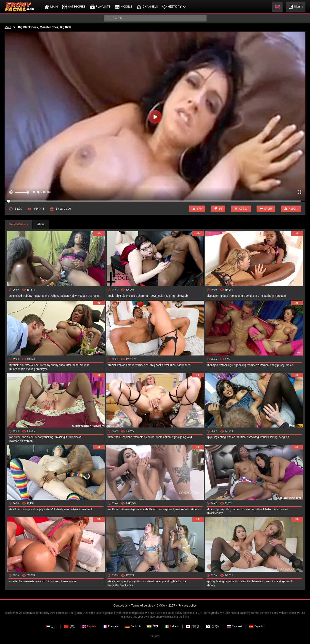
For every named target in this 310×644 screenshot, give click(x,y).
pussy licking (270, 437)
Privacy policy (187, 605)
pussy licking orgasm (221, 581)
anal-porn (166, 509)
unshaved (16, 296)
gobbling (241, 365)
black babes (265, 509)
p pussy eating (217, 437)
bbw (74, 296)
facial (113, 365)
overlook (157, 296)
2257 (172, 605)
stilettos (170, 296)
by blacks (76, 437)
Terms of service (142, 605)
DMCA (161, 605)
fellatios (171, 365)
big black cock (178, 581)
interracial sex (30, 365)
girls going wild (183, 437)
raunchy (42, 581)
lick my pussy (216, 509)
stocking (254, 437)
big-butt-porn (150, 509)
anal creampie (158, 581)
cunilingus (26, 509)
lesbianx (213, 296)
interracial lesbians (121, 437)
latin (73, 581)
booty (212, 585)
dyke (75, 509)
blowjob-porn (131, 509)
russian (241, 581)
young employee (38, 369)
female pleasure (144, 437)
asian (232, 437)
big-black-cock (126, 296)
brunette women (259, 365)
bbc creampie (117, 581)
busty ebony (17, 369)
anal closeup (82, 365)
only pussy (278, 365)
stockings (227, 365)
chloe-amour (126, 365)
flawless (55, 581)
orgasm (281, 296)
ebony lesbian (60, 296)
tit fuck (14, 365)
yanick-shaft (182, 509)
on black (15, 437)
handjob (213, 365)
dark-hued (184, 365)
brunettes (143, 365)
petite (225, 296)
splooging (237, 296)
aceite (14, 581)
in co (290, 365)
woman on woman (21, 441)
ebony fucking (45, 437)
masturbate (267, 296)
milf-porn (115, 509)
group (132, 581)
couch (83, 296)
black (13, 509)
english (285, 437)
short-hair (144, 296)
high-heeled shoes (260, 581)
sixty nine (64, 509)
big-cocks (157, 365)
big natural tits (236, 509)
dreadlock (87, 509)
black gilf (62, 437)
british (242, 437)
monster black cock (121, 585)
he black (28, 437)
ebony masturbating (37, 296)
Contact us (121, 605)
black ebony (215, 513)
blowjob (183, 296)
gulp (112, 296)
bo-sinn (197, 509)
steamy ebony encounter (56, 365)
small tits (251, 296)
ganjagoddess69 (45, 509)
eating (251, 509)
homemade (27, 581)
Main (8, 27)
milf (290, 581)
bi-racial (95, 296)
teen (65, 581)
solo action (164, 437)
